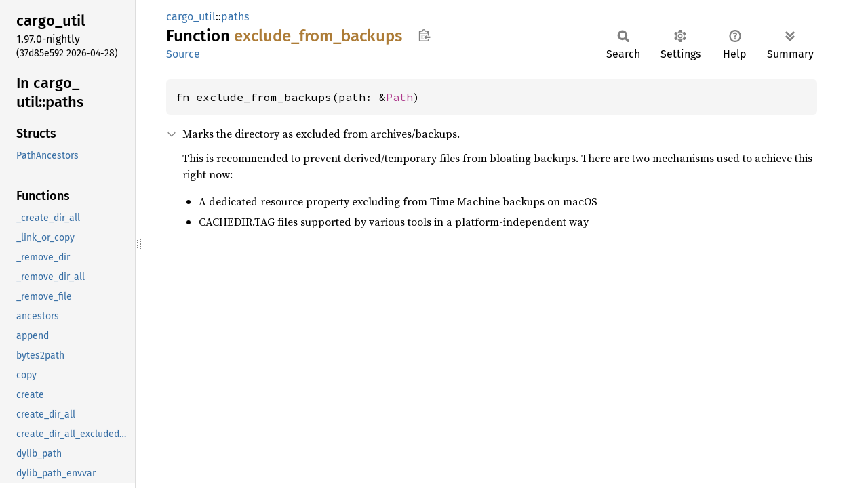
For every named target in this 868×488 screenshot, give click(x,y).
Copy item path (424, 35)
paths (235, 17)
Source (183, 54)
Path (399, 97)
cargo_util (191, 17)
